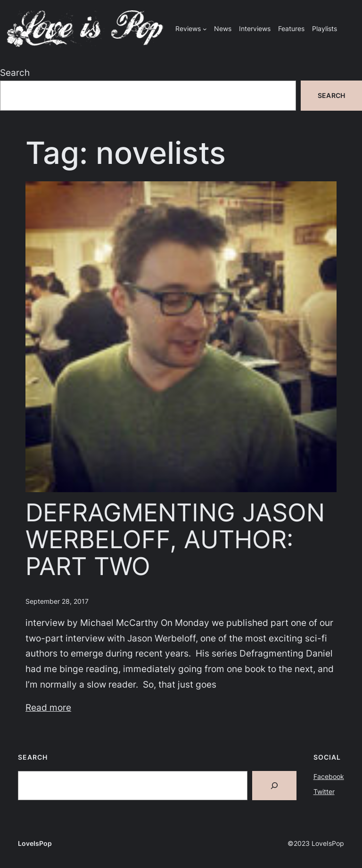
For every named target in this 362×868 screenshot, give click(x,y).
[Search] (274, 786)
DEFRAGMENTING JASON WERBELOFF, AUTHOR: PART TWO (175, 540)
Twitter (324, 791)
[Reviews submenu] (205, 29)
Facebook (329, 776)
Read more (48, 707)
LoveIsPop (35, 843)
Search (15, 73)
